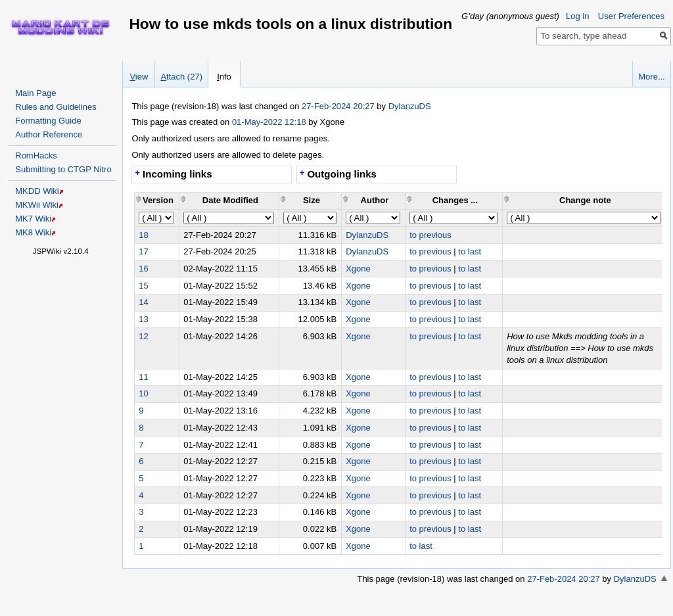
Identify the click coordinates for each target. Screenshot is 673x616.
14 (143, 302)
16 (143, 269)
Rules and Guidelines (56, 107)
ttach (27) (181, 77)
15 (143, 286)
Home (60, 28)
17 (143, 251)
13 (143, 319)
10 (143, 393)
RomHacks (36, 155)
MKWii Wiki (37, 205)
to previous (430, 235)
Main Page (35, 93)
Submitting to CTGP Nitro (63, 169)
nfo (224, 77)
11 (143, 377)
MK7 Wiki (33, 219)
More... (651, 77)
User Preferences (631, 16)
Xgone (358, 269)
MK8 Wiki (33, 232)
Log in (577, 16)
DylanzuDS (410, 106)
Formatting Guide (48, 121)
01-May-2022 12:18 (269, 122)
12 (143, 336)
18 (143, 235)
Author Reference (49, 134)
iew (139, 77)
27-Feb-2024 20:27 (339, 106)
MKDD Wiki (37, 191)
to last (470, 251)
